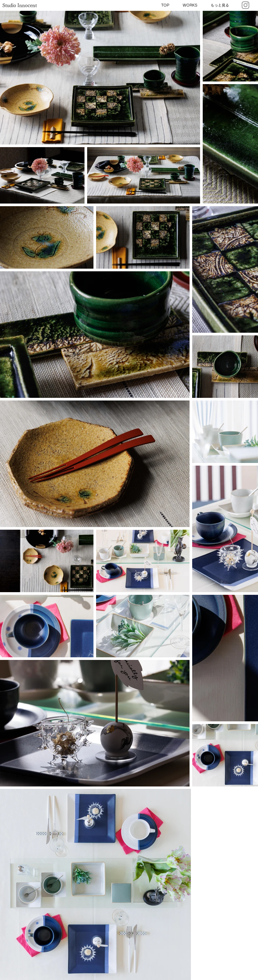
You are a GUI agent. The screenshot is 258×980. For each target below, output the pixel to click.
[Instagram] (245, 5)
